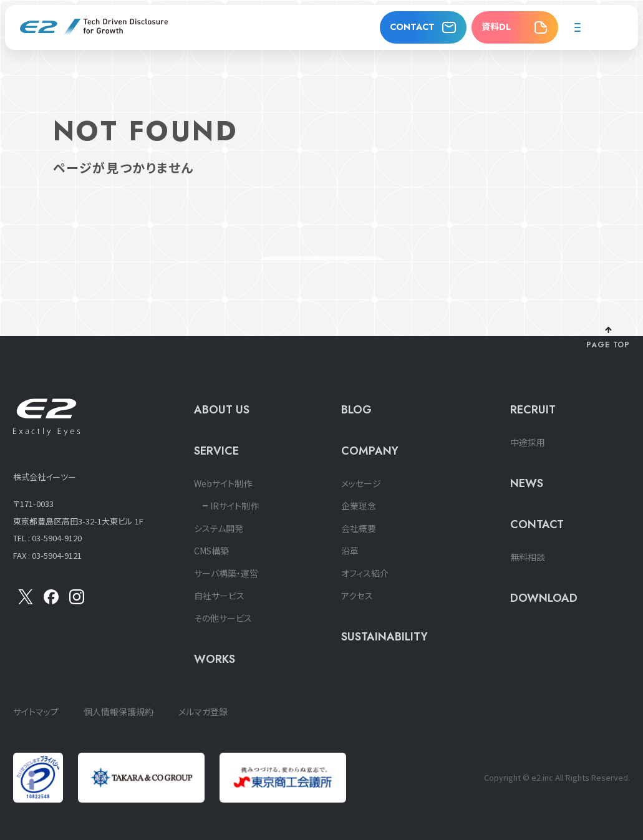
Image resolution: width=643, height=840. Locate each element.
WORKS (215, 659)
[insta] (77, 601)
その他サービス (223, 618)
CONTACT (412, 27)
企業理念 (359, 506)
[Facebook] (51, 601)
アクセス (357, 596)
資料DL (496, 27)
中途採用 (528, 442)
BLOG (356, 410)
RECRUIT (533, 410)
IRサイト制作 (234, 506)
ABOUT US (222, 410)
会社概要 (359, 528)
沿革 (350, 551)
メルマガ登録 (203, 712)
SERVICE (216, 451)
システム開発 (219, 528)
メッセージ (361, 483)
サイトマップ (36, 712)
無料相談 (528, 557)
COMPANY (370, 451)
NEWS (527, 483)
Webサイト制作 (223, 483)
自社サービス (219, 596)
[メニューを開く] (578, 27)
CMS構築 (211, 551)
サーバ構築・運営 (226, 573)
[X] (26, 601)
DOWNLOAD (544, 598)
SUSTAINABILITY (384, 637)
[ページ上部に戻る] (608, 339)
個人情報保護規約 (118, 712)
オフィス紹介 (365, 573)
